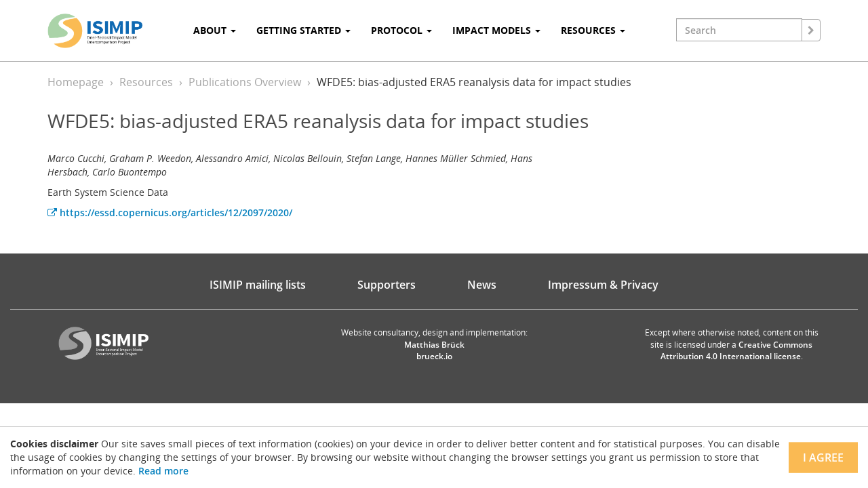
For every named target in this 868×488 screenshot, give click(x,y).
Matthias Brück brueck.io (434, 350)
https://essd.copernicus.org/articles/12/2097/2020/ (170, 212)
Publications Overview (245, 82)
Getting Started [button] (303, 30)
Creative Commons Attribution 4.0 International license (737, 350)
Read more (163, 471)
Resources (146, 82)
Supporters (387, 285)
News (482, 285)
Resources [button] (593, 30)
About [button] (215, 30)
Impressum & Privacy (603, 285)
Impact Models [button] (496, 30)
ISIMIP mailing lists (258, 285)
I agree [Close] (823, 457)
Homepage (76, 82)
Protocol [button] (401, 30)
